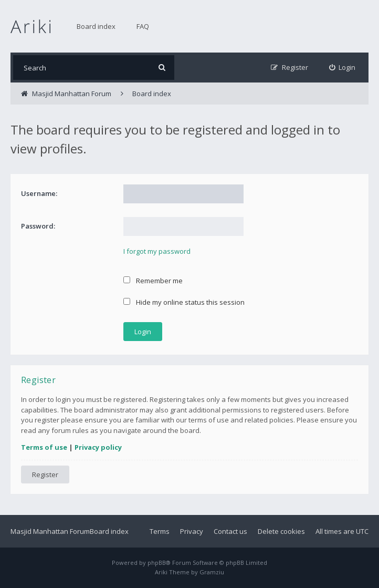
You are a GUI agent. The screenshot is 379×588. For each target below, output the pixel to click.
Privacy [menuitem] (192, 531)
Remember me (153, 281)
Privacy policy (98, 447)
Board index (96, 26)
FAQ (143, 26)
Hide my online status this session (184, 302)
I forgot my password (157, 251)
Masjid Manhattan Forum (50, 531)
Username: (39, 193)
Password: (38, 226)
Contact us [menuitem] (230, 531)
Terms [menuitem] (160, 531)
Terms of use (44, 447)
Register (45, 474)
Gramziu (212, 572)
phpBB (157, 563)
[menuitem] (343, 68)
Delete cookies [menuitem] (281, 531)
